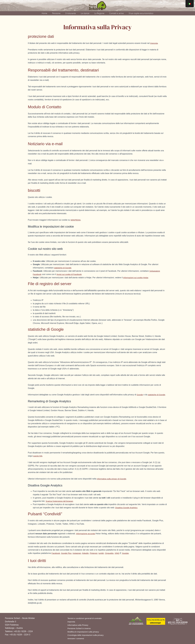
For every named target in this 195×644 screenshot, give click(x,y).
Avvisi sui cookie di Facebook (70, 274)
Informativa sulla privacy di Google (112, 479)
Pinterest (95, 553)
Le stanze (85, 13)
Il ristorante (71, 13)
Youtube (128, 553)
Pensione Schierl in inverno (80, 628)
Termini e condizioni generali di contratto (85, 618)
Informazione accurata (86, 534)
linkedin (87, 553)
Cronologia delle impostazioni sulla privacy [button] (86, 635)
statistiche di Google (63, 268)
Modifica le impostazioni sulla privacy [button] (84, 632)
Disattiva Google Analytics (127, 508)
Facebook (56, 553)
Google (140, 395)
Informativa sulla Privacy (78, 625)
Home (44, 13)
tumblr (103, 553)
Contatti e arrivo (117, 13)
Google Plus (67, 553)
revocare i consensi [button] (76, 638)
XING (119, 553)
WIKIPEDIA (76, 220)
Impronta (154, 43)
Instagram (78, 553)
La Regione (99, 13)
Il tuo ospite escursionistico (141, 13)
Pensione (56, 13)
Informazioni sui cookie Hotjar (136, 278)
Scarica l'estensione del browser (60, 501)
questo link (38, 456)
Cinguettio (111, 553)
